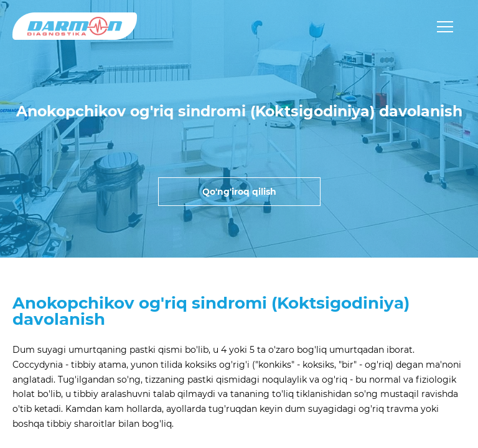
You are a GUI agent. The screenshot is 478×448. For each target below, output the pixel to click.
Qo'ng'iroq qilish (239, 192)
